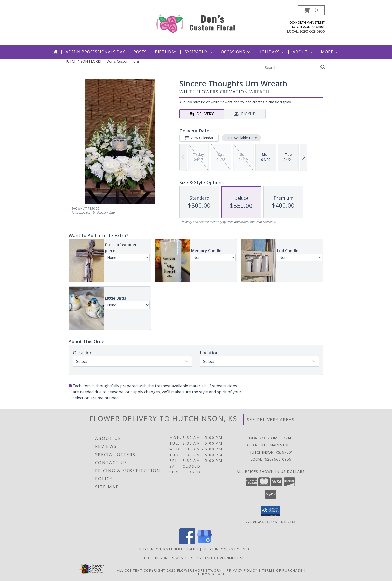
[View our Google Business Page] (204, 543)
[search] (323, 67)
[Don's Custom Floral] (196, 23)
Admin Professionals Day (95, 52)
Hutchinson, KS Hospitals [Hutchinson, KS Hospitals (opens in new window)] (228, 549)
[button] (311, 10)
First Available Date (241, 138)
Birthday (166, 52)
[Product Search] (291, 67)
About (303, 52)
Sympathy (199, 52)
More (330, 52)
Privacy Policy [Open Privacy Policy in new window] (242, 570)
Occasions (236, 52)
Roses (140, 52)
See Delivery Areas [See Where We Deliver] (271, 419)
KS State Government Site (222, 558)
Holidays (272, 52)
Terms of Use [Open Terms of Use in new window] (212, 573)
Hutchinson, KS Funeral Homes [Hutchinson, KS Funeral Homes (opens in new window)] (168, 549)
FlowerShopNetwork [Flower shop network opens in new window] (200, 570)
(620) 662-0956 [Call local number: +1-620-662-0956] (312, 31)
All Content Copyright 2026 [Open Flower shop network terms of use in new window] (146, 570)
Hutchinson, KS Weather (168, 558)
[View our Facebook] (187, 543)
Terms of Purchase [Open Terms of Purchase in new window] (282, 570)
